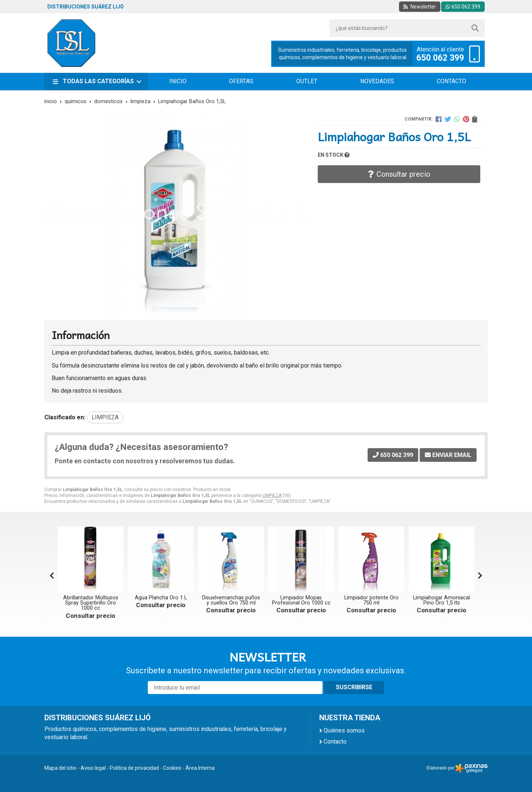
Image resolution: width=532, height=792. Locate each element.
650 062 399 (440, 58)
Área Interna (200, 768)
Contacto (335, 742)
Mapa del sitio (60, 768)
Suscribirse (354, 687)
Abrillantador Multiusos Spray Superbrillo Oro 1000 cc (91, 603)
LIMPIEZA (272, 495)
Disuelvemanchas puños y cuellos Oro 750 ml (231, 600)
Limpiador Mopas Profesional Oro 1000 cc (301, 600)
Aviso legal (93, 768)
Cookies (172, 768)
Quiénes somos (344, 730)
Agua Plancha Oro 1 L (161, 598)
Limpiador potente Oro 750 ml (371, 600)
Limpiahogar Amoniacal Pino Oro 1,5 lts (441, 600)
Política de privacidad (134, 768)
